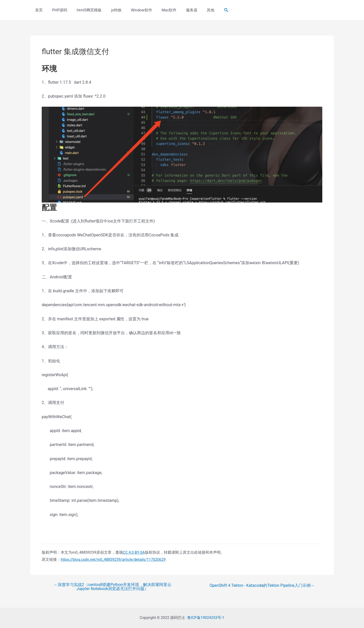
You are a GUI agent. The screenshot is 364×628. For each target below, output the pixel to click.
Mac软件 (159, 10)
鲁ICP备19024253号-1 (206, 618)
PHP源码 (57, 10)
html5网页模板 (84, 10)
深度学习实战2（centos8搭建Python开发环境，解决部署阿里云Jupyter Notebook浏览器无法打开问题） (112, 587)
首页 (38, 10)
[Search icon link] (211, 10)
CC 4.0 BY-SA (134, 552)
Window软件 (133, 10)
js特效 (110, 10)
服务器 (179, 10)
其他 (196, 10)
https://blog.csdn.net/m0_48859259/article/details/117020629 (114, 559)
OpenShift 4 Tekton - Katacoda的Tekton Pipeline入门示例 (261, 586)
